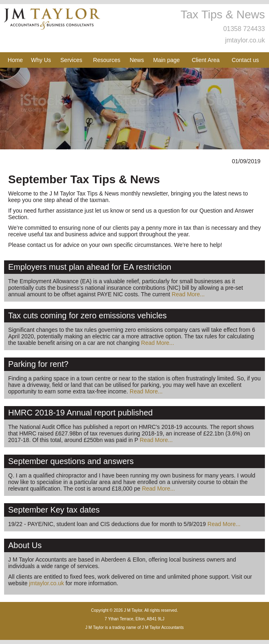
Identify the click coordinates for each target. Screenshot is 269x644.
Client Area (205, 60)
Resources (107, 60)
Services (71, 60)
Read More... (188, 294)
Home (15, 60)
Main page (166, 60)
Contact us (245, 60)
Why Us (41, 60)
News (137, 60)
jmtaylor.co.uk (245, 40)
